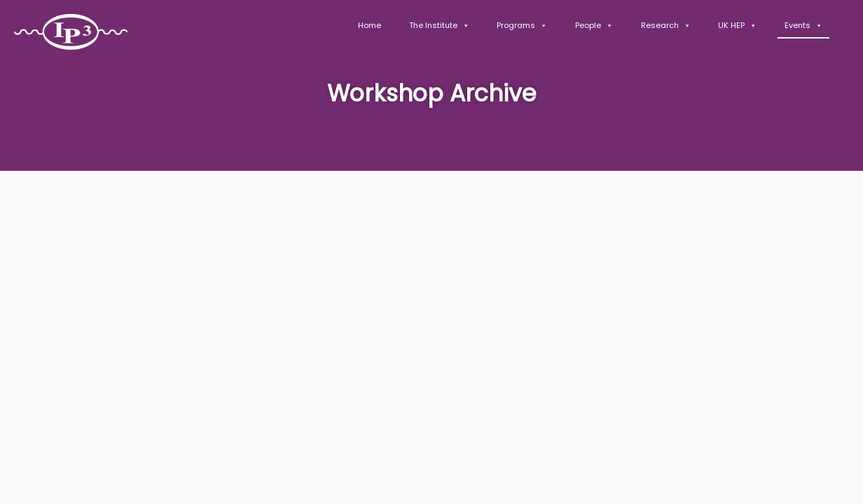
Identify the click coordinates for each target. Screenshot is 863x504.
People (594, 25)
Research (666, 25)
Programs (522, 25)
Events (803, 25)
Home (370, 25)
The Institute (439, 25)
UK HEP (737, 25)
